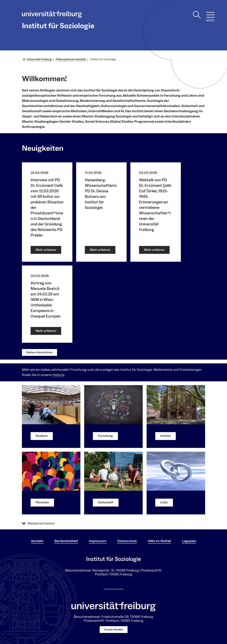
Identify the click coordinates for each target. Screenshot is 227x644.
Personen (42, 502)
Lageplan (189, 541)
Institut (166, 436)
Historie (58, 375)
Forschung (105, 436)
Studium (42, 436)
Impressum (98, 541)
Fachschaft (106, 502)
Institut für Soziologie (58, 26)
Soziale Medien (114, 630)
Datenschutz (127, 541)
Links (164, 502)
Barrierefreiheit (66, 541)
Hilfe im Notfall (159, 541)
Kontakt (37, 541)
